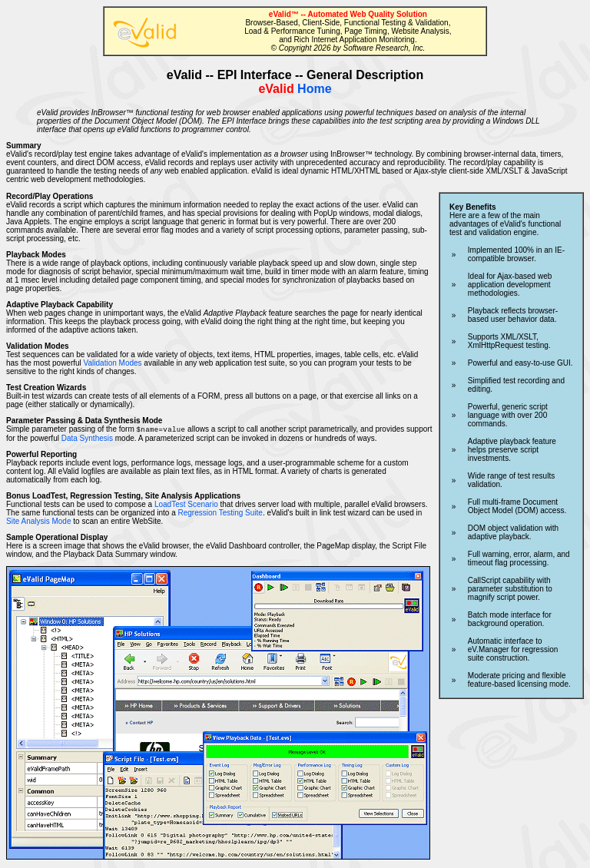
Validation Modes (113, 363)
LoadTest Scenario (186, 505)
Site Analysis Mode (39, 522)
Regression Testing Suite (220, 514)
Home (295, 89)
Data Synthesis (87, 439)
